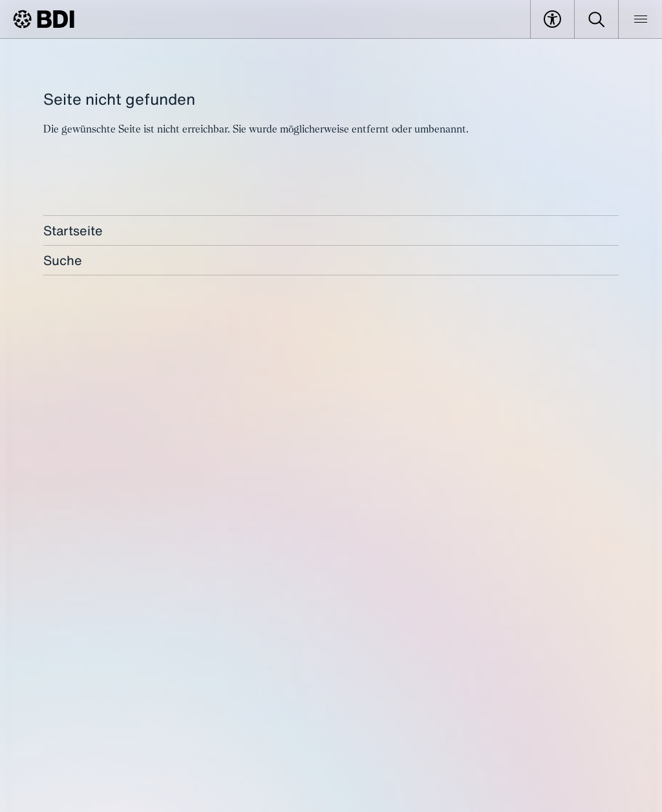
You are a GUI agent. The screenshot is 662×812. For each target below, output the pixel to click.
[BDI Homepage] (44, 19)
